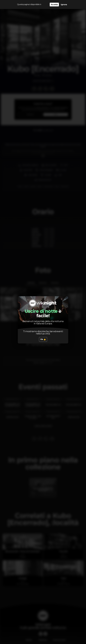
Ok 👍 (43, 339)
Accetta (54, 5)
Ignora (64, 5)
